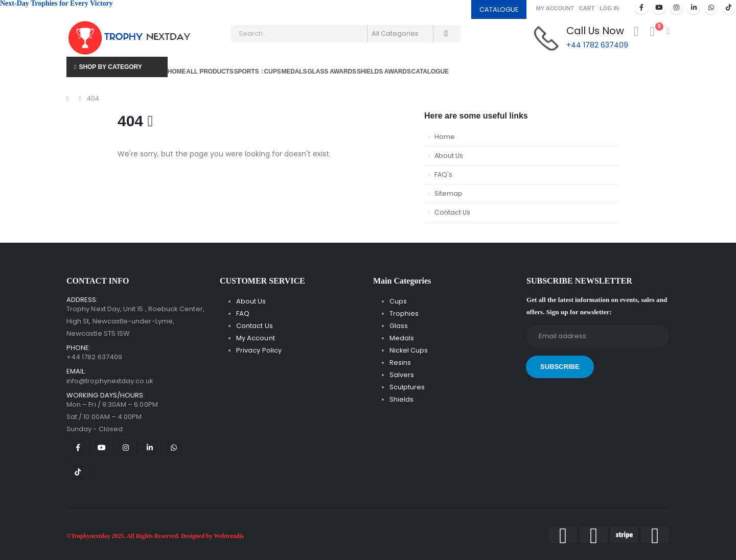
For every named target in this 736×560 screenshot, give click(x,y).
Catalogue (430, 72)
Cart (587, 8)
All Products (210, 72)
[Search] (446, 34)
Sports (247, 72)
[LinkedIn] (694, 7)
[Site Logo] (130, 38)
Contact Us (452, 212)
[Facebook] (641, 7)
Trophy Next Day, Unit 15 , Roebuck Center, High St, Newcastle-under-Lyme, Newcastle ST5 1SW (135, 321)
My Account (555, 8)
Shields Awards (384, 72)
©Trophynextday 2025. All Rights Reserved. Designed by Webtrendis (155, 536)
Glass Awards (331, 72)
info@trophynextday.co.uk (110, 381)
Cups (273, 72)
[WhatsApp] (711, 7)
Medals (294, 72)
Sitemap (448, 193)
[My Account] (636, 32)
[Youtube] (659, 7)
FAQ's (443, 174)
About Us (449, 156)
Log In (609, 8)
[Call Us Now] (581, 38)
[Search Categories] (400, 34)
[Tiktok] (728, 7)
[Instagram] (676, 7)
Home (177, 72)
